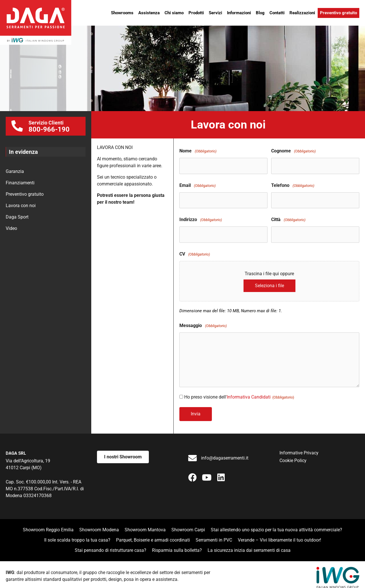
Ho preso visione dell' (239, 393)
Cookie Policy (293, 455)
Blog (260, 13)
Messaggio (203, 321)
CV (195, 250)
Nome (198, 151)
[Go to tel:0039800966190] (46, 126)
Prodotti (196, 13)
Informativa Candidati (249, 393)
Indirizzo (201, 217)
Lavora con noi (21, 206)
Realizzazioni (302, 13)
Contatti (277, 13)
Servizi (215, 13)
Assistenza (149, 13)
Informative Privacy (299, 447)
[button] (192, 472)
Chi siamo (174, 13)
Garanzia (15, 171)
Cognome (293, 151)
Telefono (293, 184)
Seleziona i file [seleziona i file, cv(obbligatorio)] (269, 281)
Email (197, 184)
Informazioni (239, 13)
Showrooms (122, 13)
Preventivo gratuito (338, 13)
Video (11, 228)
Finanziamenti (20, 183)
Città (288, 217)
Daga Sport (17, 217)
